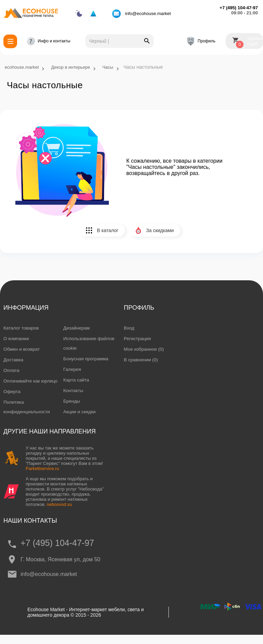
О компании (17, 339)
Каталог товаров (22, 328)
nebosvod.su (60, 513)
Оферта (12, 401)
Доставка (14, 360)
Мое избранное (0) (145, 349)
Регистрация (138, 339)
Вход (129, 328)
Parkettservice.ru (42, 477)
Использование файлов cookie (90, 344)
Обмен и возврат (22, 349)
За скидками (160, 233)
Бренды (72, 401)
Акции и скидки (80, 412)
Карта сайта (77, 380)
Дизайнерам (77, 328)
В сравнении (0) (142, 360)
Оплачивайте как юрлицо (22, 386)
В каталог (105, 233)
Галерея (73, 370)
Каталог (8, 41)
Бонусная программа (87, 359)
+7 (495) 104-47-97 (59, 552)
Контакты (74, 391)
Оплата (12, 371)
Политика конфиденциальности (28, 417)
